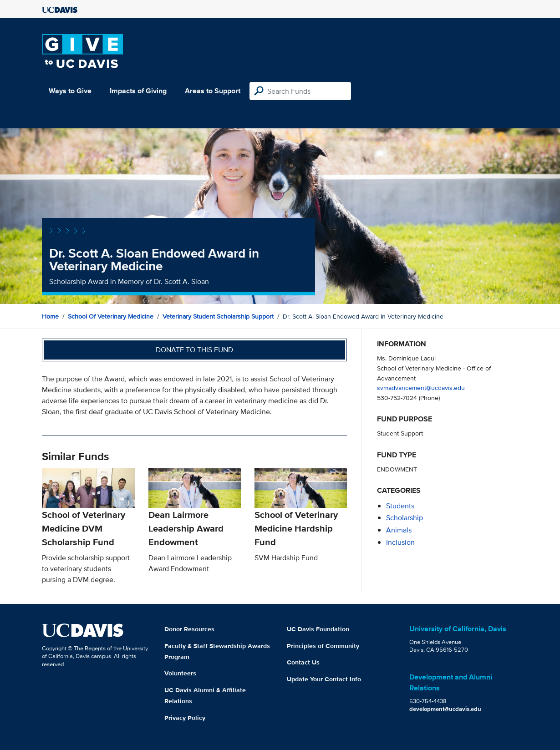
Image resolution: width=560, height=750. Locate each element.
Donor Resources (189, 629)
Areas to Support (213, 91)
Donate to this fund (194, 350)
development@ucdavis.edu (445, 709)
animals (399, 530)
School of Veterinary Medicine (111, 316)
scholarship (405, 518)
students (400, 506)
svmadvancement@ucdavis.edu (421, 388)
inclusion (400, 542)
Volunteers (180, 673)
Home (50, 316)
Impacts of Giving (138, 91)
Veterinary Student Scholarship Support (218, 316)
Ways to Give (70, 91)
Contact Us (303, 662)
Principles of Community (323, 646)
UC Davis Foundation (318, 629)
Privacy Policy (185, 718)
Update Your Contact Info (324, 679)
